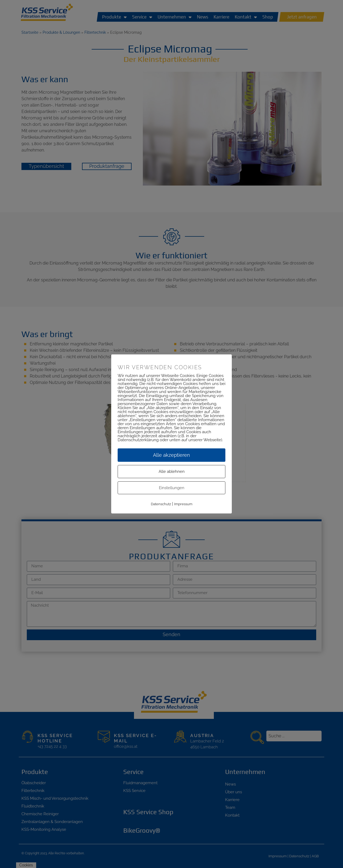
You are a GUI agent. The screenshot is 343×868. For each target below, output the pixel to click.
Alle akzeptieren (171, 455)
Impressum (183, 504)
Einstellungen (172, 488)
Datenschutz (161, 504)
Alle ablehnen (172, 472)
